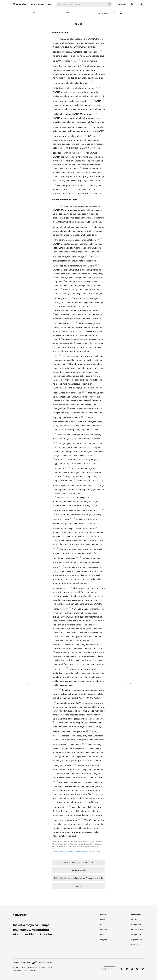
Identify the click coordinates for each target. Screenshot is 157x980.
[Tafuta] (81, 4)
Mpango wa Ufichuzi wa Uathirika (24, 970)
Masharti (51, 967)
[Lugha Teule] (132, 4)
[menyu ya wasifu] (140, 4)
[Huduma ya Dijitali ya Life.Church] (78, 961)
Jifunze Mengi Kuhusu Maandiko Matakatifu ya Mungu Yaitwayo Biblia (76, 851)
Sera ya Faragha (41, 967)
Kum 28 (48, 12)
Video (50, 4)
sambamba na (104, 13)
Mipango (41, 4)
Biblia (33, 4)
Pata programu (121, 4)
